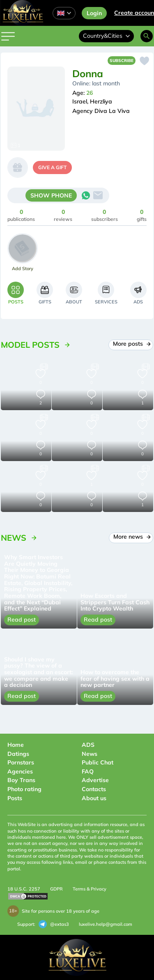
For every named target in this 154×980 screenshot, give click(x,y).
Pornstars (21, 762)
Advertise (95, 780)
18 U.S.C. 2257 (24, 889)
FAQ (88, 771)
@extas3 (54, 924)
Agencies (20, 771)
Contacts (94, 789)
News (90, 754)
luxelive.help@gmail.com (106, 924)
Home (16, 745)
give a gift (52, 167)
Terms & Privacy (90, 889)
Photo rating (24, 789)
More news (131, 537)
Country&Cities (106, 36)
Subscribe (122, 61)
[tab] (16, 293)
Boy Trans (21, 780)
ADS (88, 745)
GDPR (56, 889)
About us (94, 798)
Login (94, 13)
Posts (15, 798)
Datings (18, 754)
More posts (131, 344)
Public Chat (98, 762)
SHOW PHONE (51, 195)
